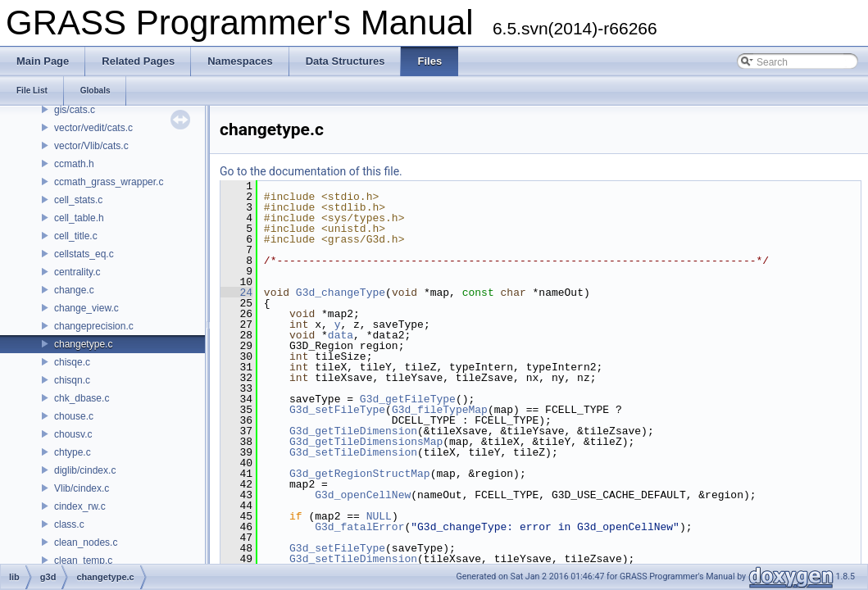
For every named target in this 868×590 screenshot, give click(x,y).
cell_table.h (79, 218)
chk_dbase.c (82, 398)
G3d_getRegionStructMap (360, 474)
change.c (74, 290)
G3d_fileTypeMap (440, 410)
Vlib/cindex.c (82, 488)
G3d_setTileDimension (353, 452)
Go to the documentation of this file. (311, 171)
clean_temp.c (83, 560)
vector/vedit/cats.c (93, 128)
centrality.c (77, 272)
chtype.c (73, 452)
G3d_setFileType (337, 410)
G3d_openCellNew (363, 495)
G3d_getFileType (408, 399)
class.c (69, 524)
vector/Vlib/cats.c (91, 146)
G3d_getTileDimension (353, 431)
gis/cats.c (75, 110)
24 (236, 293)
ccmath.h (74, 164)
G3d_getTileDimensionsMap (366, 442)
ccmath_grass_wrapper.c (109, 182)
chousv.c (73, 434)
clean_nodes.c (86, 542)
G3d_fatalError (359, 527)
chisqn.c (72, 380)
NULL (379, 516)
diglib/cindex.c (85, 470)
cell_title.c (76, 236)
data (341, 335)
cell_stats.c (78, 200)
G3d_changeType (341, 293)
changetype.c (83, 344)
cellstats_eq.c (84, 254)
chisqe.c (72, 362)
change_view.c (86, 308)
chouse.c (74, 416)
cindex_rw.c (80, 506)
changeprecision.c (94, 326)
